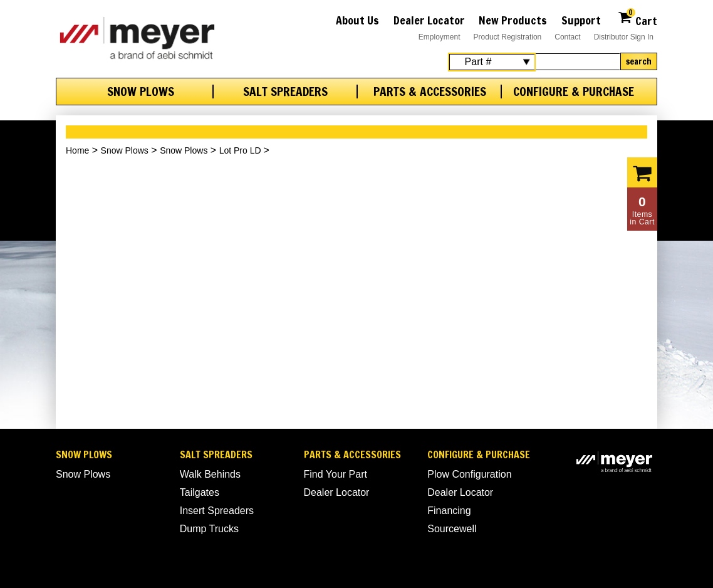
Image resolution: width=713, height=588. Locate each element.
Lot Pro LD (242, 150)
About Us (357, 20)
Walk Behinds (210, 474)
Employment (440, 37)
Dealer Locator (429, 20)
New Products (513, 20)
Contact (567, 37)
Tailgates (200, 492)
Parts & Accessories (430, 92)
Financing (449, 511)
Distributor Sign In (624, 37)
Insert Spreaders (217, 511)
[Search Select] (492, 62)
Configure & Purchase (574, 92)
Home (77, 150)
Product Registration (508, 37)
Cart (638, 19)
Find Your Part (336, 474)
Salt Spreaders (285, 92)
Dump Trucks (209, 529)
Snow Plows (141, 92)
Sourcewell (452, 529)
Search (639, 61)
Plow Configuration (469, 474)
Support (581, 20)
